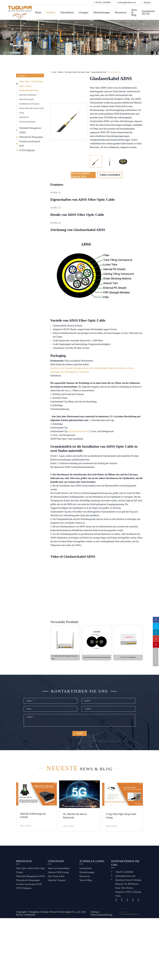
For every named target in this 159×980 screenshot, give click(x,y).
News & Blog (134, 12)
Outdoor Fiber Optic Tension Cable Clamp (32, 111)
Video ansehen (110, 175)
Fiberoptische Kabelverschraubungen (27, 119)
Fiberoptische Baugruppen (31, 137)
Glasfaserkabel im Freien (29, 90)
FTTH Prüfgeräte (27, 150)
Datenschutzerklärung (101, 916)
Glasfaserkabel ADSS (114, 72)
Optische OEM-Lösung (58, 874)
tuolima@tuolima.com (125, 878)
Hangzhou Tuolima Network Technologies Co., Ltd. (55, 914)
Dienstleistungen (102, 12)
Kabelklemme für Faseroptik (29, 104)
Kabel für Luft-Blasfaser (28, 95)
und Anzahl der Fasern (78, 431)
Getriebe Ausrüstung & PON (30, 144)
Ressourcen (121, 12)
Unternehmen (67, 12)
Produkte (51, 12)
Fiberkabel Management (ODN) (30, 130)
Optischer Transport (57, 882)
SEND (79, 736)
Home (38, 12)
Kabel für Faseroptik (26, 99)
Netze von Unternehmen (59, 870)
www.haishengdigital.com (130, 916)
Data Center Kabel (56, 878)
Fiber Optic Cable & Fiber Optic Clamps (31, 84)
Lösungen (84, 12)
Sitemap (95, 914)
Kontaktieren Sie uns (148, 12)
